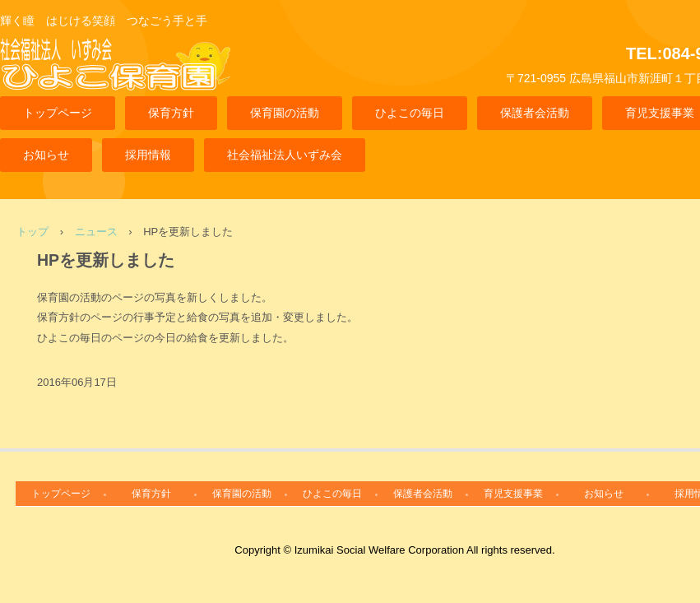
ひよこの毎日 (410, 113)
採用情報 (148, 155)
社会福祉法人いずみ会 (285, 155)
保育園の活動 (285, 113)
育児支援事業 (513, 494)
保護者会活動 (535, 113)
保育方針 (171, 113)
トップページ (58, 113)
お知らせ (46, 155)
